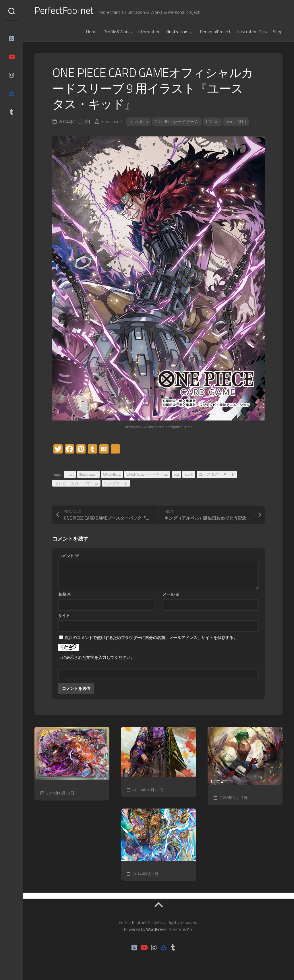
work (189, 477)
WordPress (156, 932)
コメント (68, 558)
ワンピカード (116, 486)
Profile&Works (118, 34)
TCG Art (217, 124)
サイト (64, 618)
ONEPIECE (112, 477)
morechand (111, 124)
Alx (190, 932)
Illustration (177, 34)
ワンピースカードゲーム (76, 486)
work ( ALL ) (243, 124)
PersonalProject (215, 34)
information (149, 34)
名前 (64, 597)
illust (70, 477)
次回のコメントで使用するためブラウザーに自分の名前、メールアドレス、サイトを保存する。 (151, 640)
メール (171, 597)
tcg (176, 477)
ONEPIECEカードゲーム (179, 124)
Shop (278, 34)
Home (92, 34)
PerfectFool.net (67, 12)
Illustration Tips (252, 34)
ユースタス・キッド (217, 477)
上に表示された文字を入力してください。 (96, 660)
